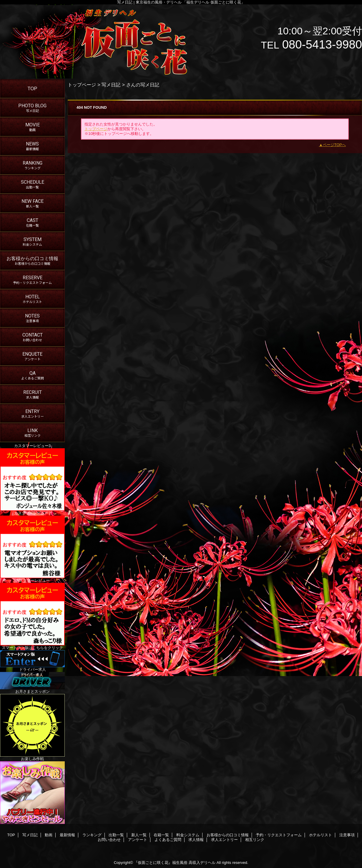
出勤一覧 (116, 835)
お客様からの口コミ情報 (228, 835)
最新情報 (67, 835)
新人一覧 (139, 835)
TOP (33, 88)
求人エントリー (224, 840)
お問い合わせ (109, 840)
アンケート (138, 840)
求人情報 (196, 840)
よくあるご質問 (168, 840)
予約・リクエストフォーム (279, 835)
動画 (49, 835)
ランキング (92, 835)
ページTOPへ (334, 145)
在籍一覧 (161, 835)
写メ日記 (111, 85)
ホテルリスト (321, 835)
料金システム (188, 835)
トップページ (82, 85)
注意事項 (347, 835)
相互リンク (255, 840)
